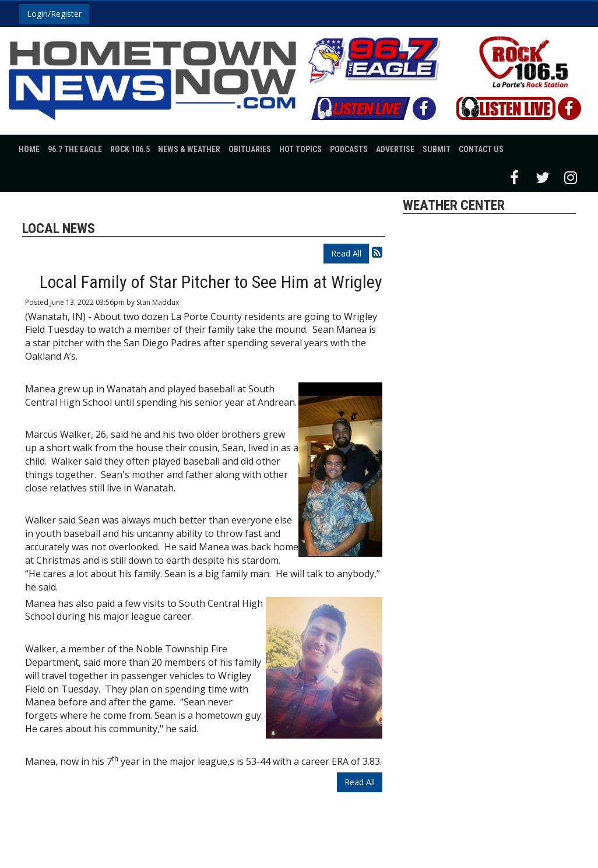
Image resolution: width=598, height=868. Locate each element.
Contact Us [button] (481, 149)
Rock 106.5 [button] (130, 149)
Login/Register (54, 14)
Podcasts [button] (349, 149)
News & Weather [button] (189, 149)
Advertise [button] (395, 149)
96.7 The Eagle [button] (75, 149)
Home (29, 149)
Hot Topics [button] (300, 149)
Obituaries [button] (250, 149)
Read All (346, 253)
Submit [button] (437, 149)
